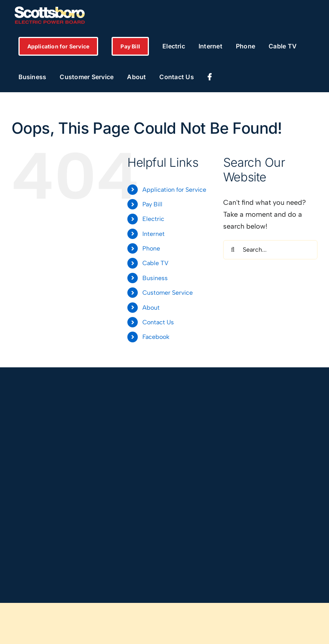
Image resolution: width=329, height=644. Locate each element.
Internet (154, 234)
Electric (153, 219)
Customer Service (168, 293)
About (151, 308)
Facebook (156, 337)
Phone (151, 248)
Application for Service (174, 190)
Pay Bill (152, 204)
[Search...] (270, 250)
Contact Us (158, 322)
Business (155, 278)
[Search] (233, 250)
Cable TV (155, 263)
